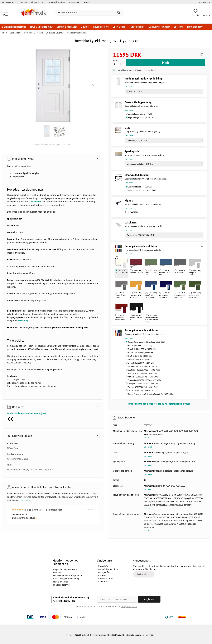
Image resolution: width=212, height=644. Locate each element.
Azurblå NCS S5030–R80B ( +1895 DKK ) (143, 373)
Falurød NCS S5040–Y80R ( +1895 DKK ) (143, 387)
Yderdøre (178, 27)
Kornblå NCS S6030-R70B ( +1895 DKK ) (143, 377)
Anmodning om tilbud (108, 569)
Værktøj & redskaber (67, 27)
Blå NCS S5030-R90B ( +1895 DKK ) (141, 352)
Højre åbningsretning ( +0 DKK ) (140, 117)
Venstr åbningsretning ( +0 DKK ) (141, 114)
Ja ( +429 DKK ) (134, 212)
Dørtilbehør (24, 321)
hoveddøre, (36, 202)
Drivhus (85, 27)
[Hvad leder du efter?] (90, 13)
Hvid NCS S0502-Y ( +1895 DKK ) (140, 359)
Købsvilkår (103, 566)
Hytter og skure (137, 27)
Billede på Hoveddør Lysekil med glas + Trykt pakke (52, 145)
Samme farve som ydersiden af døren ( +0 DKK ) (146, 342)
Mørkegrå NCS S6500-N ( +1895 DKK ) (142, 366)
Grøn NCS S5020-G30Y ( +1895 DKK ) (142, 349)
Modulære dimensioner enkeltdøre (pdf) (26, 413)
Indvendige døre (101, 27)
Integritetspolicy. (129, 606)
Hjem (5, 33)
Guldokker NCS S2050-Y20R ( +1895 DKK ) (144, 370)
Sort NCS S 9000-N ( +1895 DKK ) (140, 391)
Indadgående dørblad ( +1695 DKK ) (142, 190)
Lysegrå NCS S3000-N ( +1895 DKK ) (142, 363)
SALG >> (87, 2)
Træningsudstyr (195, 27)
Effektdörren (13, 448)
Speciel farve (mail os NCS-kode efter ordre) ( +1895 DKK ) (150, 394)
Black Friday (104, 582)
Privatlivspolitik (106, 579)
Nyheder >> (74, 2)
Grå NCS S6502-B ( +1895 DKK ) (140, 356)
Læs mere (25, 500)
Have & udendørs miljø (41, 27)
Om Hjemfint (104, 572)
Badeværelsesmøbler (159, 27)
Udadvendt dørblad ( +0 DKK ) (140, 187)
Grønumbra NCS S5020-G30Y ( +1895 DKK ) (144, 380)
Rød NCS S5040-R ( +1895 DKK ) (140, 346)
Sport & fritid (119, 27)
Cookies (102, 575)
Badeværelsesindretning (14, 27)
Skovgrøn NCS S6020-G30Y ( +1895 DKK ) (144, 384)
